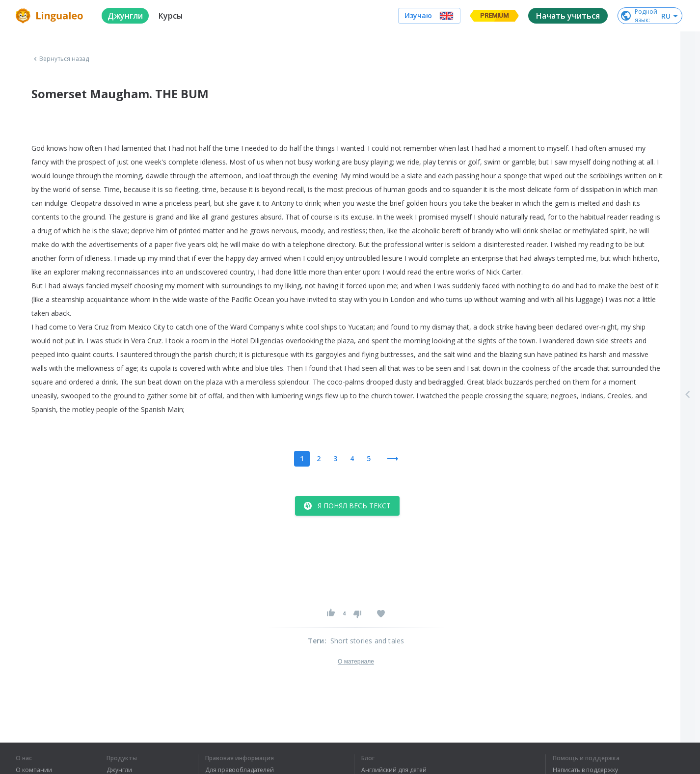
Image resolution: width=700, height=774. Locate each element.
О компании (34, 770)
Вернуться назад (60, 59)
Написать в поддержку (585, 770)
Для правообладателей (240, 770)
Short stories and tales (367, 641)
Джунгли (119, 770)
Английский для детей (394, 770)
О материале (356, 662)
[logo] (51, 16)
